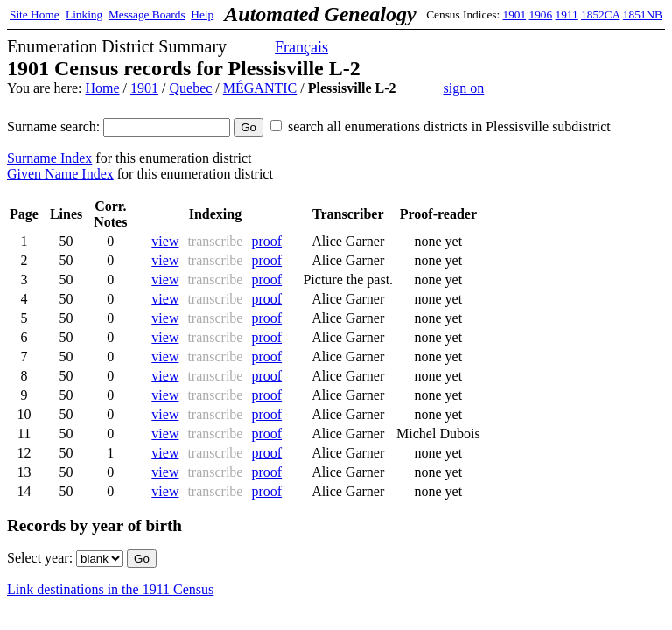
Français (301, 47)
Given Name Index (60, 174)
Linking (84, 14)
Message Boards (147, 14)
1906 (541, 14)
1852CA (600, 14)
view (165, 241)
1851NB (643, 14)
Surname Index (49, 158)
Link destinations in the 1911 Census (110, 589)
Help (202, 14)
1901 (515, 14)
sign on (464, 88)
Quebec (190, 88)
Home (102, 88)
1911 (567, 14)
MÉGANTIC (260, 88)
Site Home (35, 14)
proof (266, 241)
